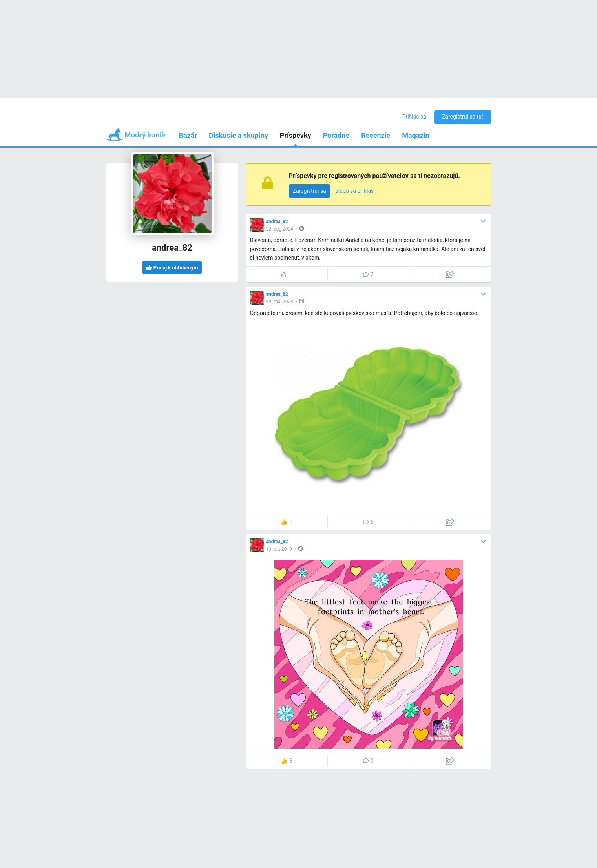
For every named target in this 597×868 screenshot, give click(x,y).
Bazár (188, 135)
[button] (302, 228)
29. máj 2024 (280, 302)
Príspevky (296, 135)
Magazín (415, 135)
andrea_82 (277, 222)
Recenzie (376, 135)
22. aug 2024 (280, 229)
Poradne (336, 135)
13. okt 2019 (279, 549)
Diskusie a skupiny (238, 135)
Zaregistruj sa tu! (463, 117)
